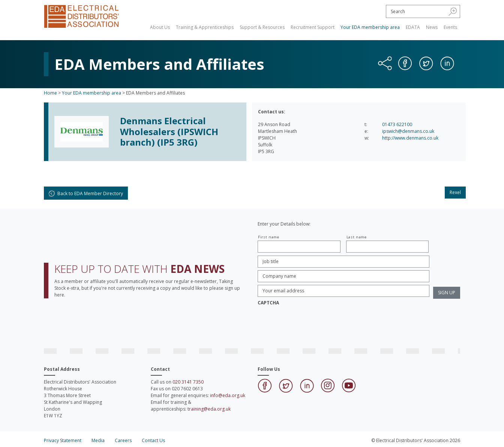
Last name (357, 237)
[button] (453, 11)
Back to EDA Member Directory (86, 193)
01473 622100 (397, 124)
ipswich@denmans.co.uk (408, 131)
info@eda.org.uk (228, 395)
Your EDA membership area (370, 27)
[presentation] (315, 323)
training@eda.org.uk (209, 409)
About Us (160, 27)
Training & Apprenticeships (205, 27)
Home (50, 93)
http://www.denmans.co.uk (410, 138)
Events (450, 27)
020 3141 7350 (188, 382)
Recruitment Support (313, 27)
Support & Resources (262, 27)
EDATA (413, 27)
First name (269, 237)
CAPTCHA (268, 303)
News (432, 27)
